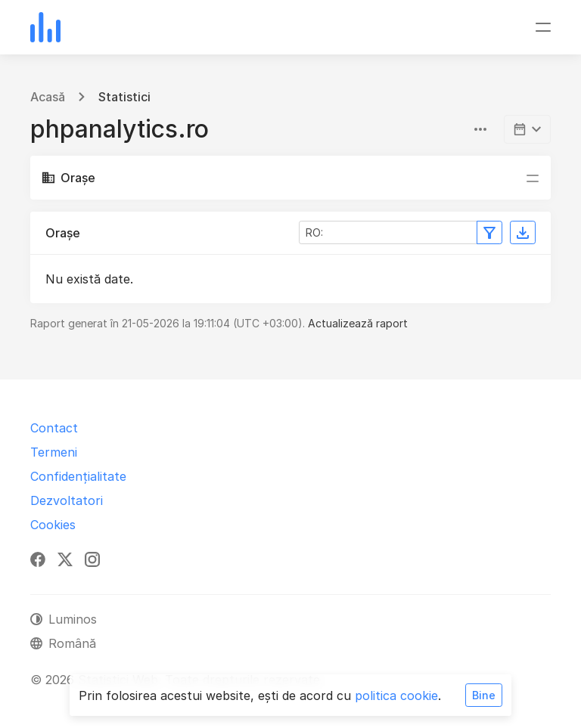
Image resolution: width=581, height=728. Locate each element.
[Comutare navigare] (543, 27)
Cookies (53, 525)
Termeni (54, 452)
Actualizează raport (358, 323)
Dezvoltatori (67, 500)
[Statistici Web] (45, 27)
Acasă (48, 97)
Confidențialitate (78, 476)
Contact (54, 428)
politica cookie (396, 695)
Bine (484, 695)
